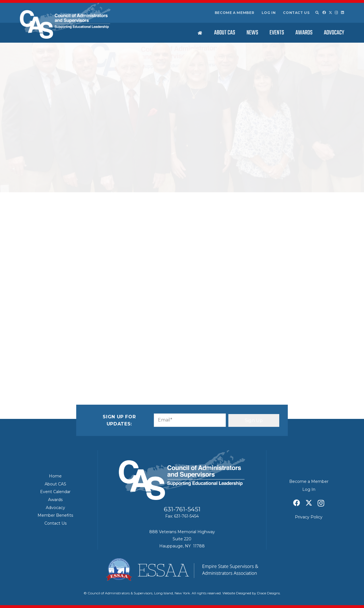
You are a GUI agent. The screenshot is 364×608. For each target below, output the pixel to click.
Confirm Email (199, 263)
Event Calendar (55, 492)
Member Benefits (55, 515)
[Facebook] (324, 13)
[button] (317, 13)
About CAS (55, 484)
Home (55, 476)
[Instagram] (336, 13)
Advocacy (55, 508)
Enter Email (94, 263)
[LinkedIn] (343, 13)
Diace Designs (268, 593)
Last (188, 227)
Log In (269, 13)
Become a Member (235, 13)
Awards (55, 500)
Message (93, 275)
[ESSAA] (182, 570)
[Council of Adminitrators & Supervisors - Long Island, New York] (65, 21)
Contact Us (296, 13)
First (86, 227)
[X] (330, 13)
